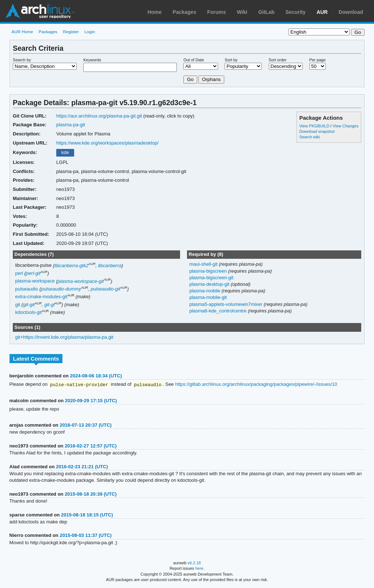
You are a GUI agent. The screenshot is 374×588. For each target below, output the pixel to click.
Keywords (92, 60)
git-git (29, 305)
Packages (185, 12)
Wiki (242, 12)
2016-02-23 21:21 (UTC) (82, 467)
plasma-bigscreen (209, 271)
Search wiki (309, 137)
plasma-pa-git (71, 125)
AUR (322, 12)
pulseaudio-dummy (61, 289)
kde (65, 152)
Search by (22, 60)
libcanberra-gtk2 (71, 266)
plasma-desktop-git (210, 284)
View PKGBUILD (315, 126)
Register (71, 32)
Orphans (211, 79)
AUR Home (22, 32)
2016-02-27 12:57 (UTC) (91, 446)
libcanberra (110, 266)
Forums (216, 12)
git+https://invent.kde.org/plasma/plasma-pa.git (64, 337)
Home (155, 12)
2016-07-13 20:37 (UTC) (85, 425)
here (199, 569)
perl (19, 273)
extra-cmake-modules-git (41, 297)
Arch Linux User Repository (40, 11)
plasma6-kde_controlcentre (218, 311)
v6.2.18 (194, 563)
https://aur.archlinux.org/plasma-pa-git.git (99, 116)
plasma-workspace (35, 281)
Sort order (278, 60)
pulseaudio (27, 289)
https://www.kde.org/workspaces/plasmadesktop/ (107, 143)
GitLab (266, 12)
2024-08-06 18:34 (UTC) (96, 376)
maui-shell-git (204, 264)
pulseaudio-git (105, 289)
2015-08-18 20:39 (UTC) (91, 494)
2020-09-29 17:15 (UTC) (91, 401)
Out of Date (194, 60)
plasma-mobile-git (208, 297)
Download (351, 12)
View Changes (346, 126)
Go (190, 79)
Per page (318, 60)
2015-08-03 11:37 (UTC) (85, 536)
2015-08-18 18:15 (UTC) (87, 515)
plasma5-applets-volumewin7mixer (226, 304)
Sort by (231, 60)
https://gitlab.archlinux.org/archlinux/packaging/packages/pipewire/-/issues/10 (256, 385)
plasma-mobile (205, 291)
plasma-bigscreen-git (211, 278)
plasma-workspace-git (81, 281)
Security (296, 12)
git (18, 305)
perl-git (33, 273)
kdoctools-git (29, 313)
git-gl (49, 305)
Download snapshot (317, 131)
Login (90, 32)
